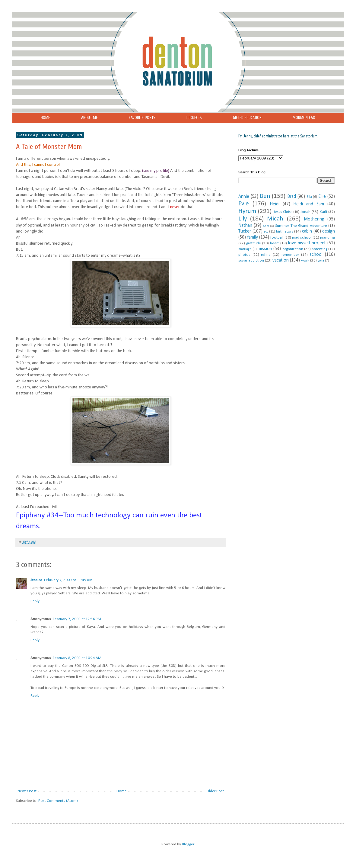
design (329, 231)
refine (266, 255)
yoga (321, 261)
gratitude (254, 243)
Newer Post (27, 791)
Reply (35, 601)
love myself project (307, 243)
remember (290, 255)
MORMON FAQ (304, 118)
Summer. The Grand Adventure (301, 226)
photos (244, 255)
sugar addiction (251, 260)
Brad (292, 197)
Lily (243, 219)
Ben (265, 196)
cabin (307, 231)
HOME (45, 118)
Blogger (188, 844)
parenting (319, 249)
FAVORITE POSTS (142, 118)
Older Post (215, 791)
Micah (275, 219)
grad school (302, 238)
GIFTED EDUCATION (247, 118)
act (266, 232)
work (305, 260)
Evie (244, 204)
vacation (281, 260)
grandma (327, 238)
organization (293, 249)
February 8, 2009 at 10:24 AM (77, 658)
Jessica (36, 580)
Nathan (245, 226)
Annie (244, 197)
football (277, 238)
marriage (245, 249)
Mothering (314, 219)
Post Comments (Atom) (58, 801)
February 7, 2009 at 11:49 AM (68, 580)
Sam (266, 226)
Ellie (322, 197)
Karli (323, 212)
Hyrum (247, 211)
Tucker (245, 231)
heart (274, 243)
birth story (285, 231)
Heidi (275, 204)
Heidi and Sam (309, 204)
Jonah (305, 212)
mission (265, 249)
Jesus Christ (283, 212)
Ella (309, 197)
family (253, 237)
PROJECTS (194, 118)
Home (122, 791)
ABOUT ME (89, 118)
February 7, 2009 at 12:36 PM (77, 619)
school (316, 255)
